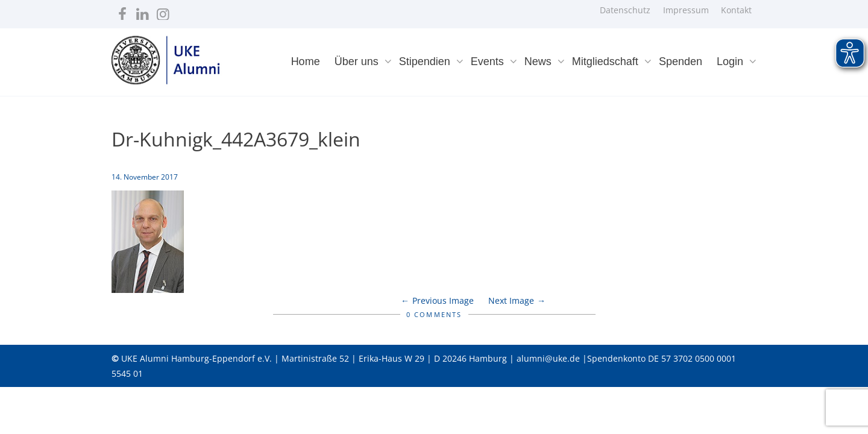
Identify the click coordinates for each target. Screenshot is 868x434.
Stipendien (426, 61)
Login (731, 61)
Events (489, 61)
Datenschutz (625, 10)
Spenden (681, 61)
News (539, 61)
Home (306, 61)
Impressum (686, 10)
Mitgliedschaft (607, 61)
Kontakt (736, 10)
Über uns (358, 61)
